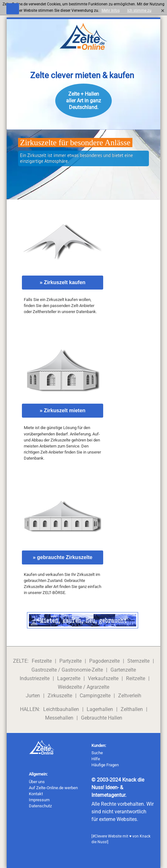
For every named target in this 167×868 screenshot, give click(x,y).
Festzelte (42, 661)
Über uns (37, 782)
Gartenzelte (123, 670)
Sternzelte (138, 661)
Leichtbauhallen (61, 709)
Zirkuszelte (60, 696)
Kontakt (36, 794)
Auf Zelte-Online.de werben (53, 788)
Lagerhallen (100, 709)
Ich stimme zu (141, 10)
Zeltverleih (130, 696)
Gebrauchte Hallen (102, 718)
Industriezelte (35, 678)
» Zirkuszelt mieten (63, 410)
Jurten (33, 696)
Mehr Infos (111, 10)
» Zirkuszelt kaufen (63, 282)
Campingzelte (95, 696)
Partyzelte (70, 661)
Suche (97, 753)
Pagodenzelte (104, 661)
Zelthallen (132, 709)
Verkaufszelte (103, 678)
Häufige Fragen (105, 765)
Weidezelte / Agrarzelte (83, 687)
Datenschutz (40, 806)
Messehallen (59, 718)
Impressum (39, 800)
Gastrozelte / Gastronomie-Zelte (67, 670)
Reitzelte (136, 678)
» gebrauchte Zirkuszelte (63, 557)
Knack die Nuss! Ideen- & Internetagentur (118, 787)
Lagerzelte (69, 678)
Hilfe (96, 759)
